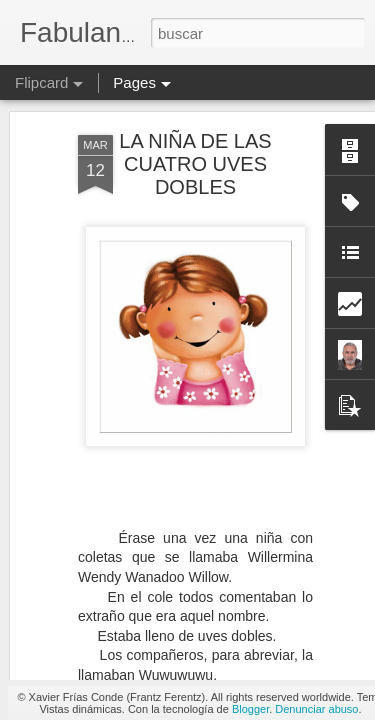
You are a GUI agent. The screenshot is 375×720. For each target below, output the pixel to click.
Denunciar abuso (316, 709)
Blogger (250, 709)
